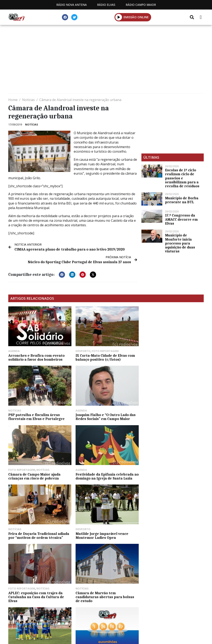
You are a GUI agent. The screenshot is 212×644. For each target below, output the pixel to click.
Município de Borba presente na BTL (182, 200)
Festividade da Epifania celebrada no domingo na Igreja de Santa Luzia (172, 416)
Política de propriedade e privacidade (160, 623)
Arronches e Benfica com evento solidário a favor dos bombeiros (36, 357)
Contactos (109, 623)
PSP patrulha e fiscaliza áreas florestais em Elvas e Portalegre (170, 357)
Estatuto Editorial (37, 623)
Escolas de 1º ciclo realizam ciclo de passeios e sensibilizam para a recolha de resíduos (182, 178)
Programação (76, 623)
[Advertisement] (106, 60)
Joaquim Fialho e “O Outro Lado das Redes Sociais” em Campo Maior (38, 416)
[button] (62, 275)
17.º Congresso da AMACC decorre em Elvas (181, 219)
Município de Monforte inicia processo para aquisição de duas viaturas (180, 243)
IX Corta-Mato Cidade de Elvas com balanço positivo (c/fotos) (104, 357)
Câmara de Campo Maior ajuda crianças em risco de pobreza (101, 416)
